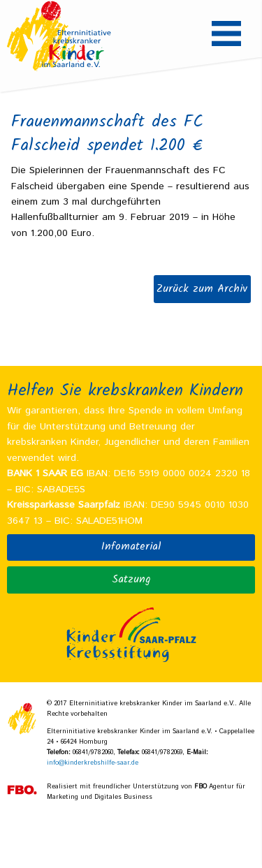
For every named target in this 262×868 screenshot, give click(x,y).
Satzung (131, 580)
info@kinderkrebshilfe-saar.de (93, 763)
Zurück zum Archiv (202, 289)
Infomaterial (131, 547)
